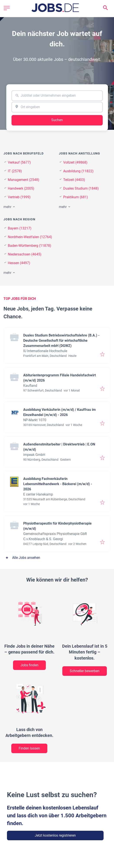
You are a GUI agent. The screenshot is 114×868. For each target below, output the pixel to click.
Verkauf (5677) (19, 162)
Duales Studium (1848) (81, 188)
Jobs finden (29, 665)
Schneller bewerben (85, 671)
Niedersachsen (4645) (25, 254)
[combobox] (57, 96)
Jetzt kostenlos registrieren (55, 835)
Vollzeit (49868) (75, 162)
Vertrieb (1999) (19, 197)
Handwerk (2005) (21, 188)
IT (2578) (15, 171)
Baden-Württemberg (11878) (30, 246)
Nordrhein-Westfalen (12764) (30, 237)
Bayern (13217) (20, 228)
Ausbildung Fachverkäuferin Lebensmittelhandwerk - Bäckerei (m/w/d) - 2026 (58, 484)
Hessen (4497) (19, 263)
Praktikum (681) (76, 197)
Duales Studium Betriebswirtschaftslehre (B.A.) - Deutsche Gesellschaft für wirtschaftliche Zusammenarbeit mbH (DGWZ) (61, 341)
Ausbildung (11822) (78, 171)
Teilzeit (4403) (74, 180)
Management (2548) (24, 180)
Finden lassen (29, 748)
